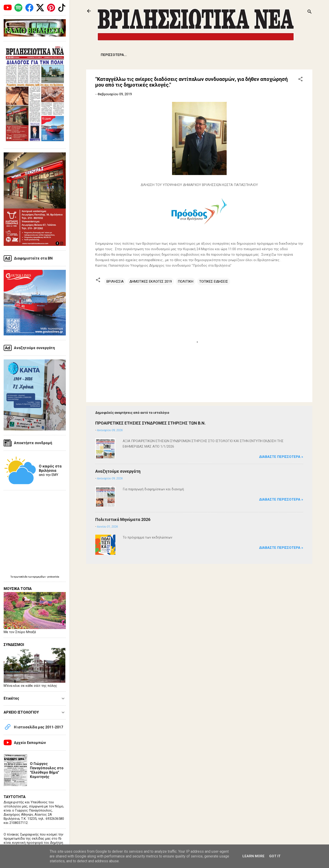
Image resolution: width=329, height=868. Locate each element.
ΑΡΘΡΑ (218, 55)
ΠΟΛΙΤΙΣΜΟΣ (243, 55)
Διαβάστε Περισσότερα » (281, 457)
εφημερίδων (39, 577)
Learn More (253, 856)
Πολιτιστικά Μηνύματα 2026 (123, 519)
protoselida (53, 577)
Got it (275, 856)
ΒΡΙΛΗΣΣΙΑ (115, 281)
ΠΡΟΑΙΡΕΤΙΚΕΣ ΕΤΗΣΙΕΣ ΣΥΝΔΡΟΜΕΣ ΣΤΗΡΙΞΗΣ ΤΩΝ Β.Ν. (150, 423)
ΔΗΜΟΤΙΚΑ (166, 55)
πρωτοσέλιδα (21, 577)
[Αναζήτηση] (310, 12)
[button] (300, 80)
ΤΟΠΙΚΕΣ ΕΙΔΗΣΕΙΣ (214, 281)
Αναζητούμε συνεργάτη (118, 471)
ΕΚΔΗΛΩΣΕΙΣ (194, 55)
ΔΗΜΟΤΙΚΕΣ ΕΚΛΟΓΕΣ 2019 (151, 281)
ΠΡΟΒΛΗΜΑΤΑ (136, 55)
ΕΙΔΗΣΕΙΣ (108, 55)
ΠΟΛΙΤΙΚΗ (186, 281)
